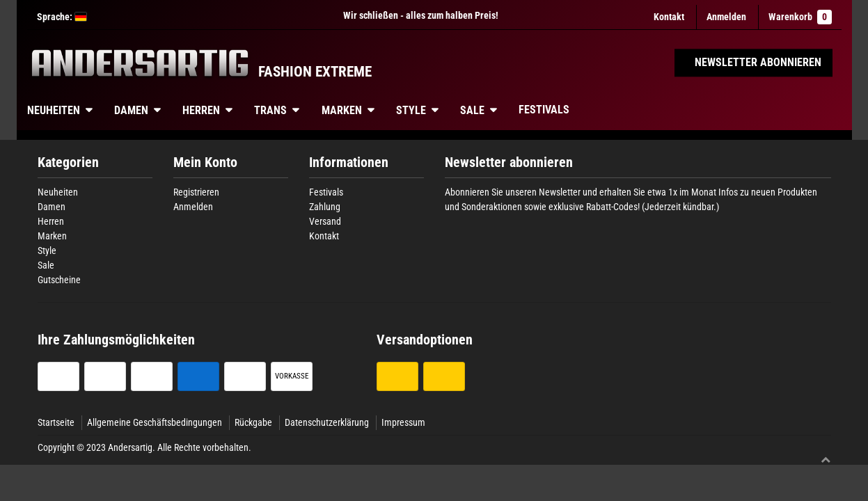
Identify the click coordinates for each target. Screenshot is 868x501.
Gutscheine (59, 280)
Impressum (403, 422)
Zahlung (325, 207)
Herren (201, 110)
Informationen (349, 162)
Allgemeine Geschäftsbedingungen (155, 422)
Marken (342, 110)
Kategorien (68, 162)
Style (411, 110)
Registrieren (196, 192)
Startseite (56, 422)
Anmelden (193, 207)
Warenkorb (800, 17)
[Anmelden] (726, 17)
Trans (270, 110)
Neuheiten (54, 110)
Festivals (544, 110)
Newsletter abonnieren (509, 162)
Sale (472, 110)
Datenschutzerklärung (327, 422)
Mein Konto (205, 162)
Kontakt (669, 17)
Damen (131, 110)
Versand (325, 221)
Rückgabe (253, 422)
